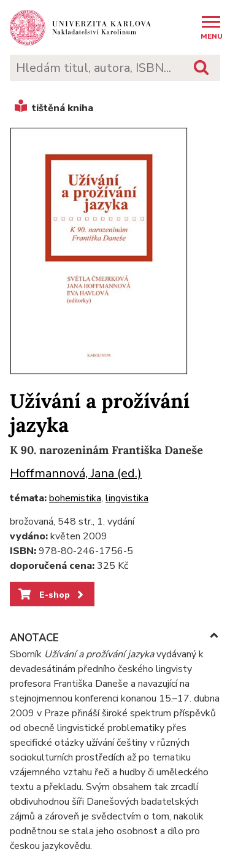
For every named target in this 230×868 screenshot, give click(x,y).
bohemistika (75, 498)
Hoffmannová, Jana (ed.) (76, 473)
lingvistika (127, 498)
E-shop (52, 595)
